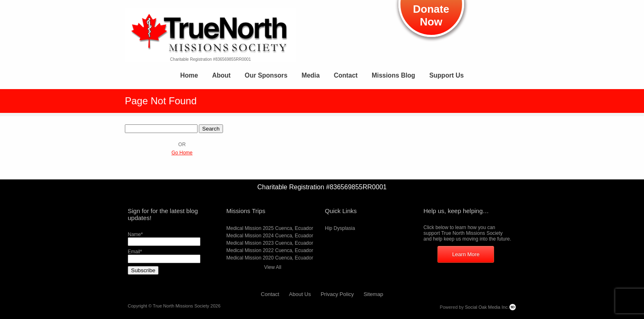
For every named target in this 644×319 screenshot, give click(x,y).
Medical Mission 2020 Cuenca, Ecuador (270, 258)
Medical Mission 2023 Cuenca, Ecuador (270, 243)
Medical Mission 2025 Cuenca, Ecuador (270, 228)
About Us (300, 294)
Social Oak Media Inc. (487, 307)
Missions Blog (393, 75)
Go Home (182, 153)
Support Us (446, 75)
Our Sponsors (266, 75)
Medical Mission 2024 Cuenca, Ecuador (270, 236)
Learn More (466, 254)
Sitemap (373, 294)
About (221, 75)
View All (273, 267)
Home (189, 75)
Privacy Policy (337, 294)
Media (310, 75)
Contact (346, 75)
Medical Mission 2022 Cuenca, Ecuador (270, 250)
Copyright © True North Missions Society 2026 (174, 306)
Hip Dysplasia (340, 228)
